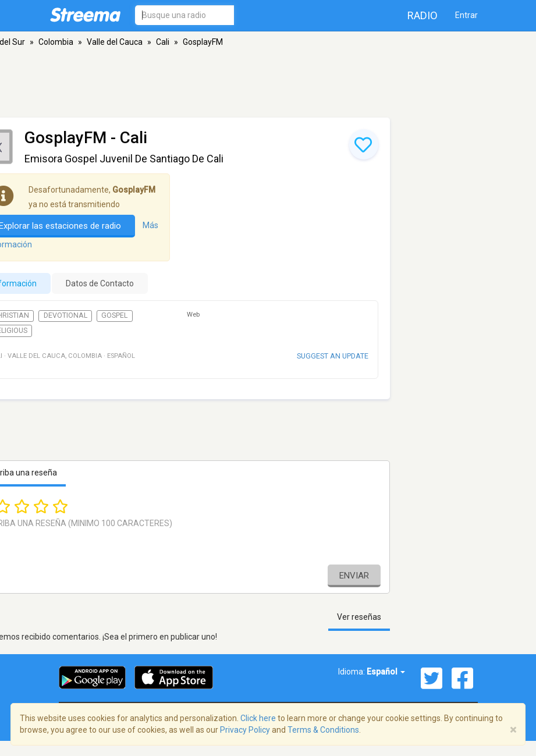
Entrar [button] (466, 15)
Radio (423, 15)
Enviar (354, 576)
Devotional (65, 315)
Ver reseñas (359, 617)
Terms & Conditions (323, 730)
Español (386, 672)
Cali (163, 42)
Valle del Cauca (115, 42)
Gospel (114, 315)
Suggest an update (333, 356)
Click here (258, 718)
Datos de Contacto (100, 283)
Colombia (56, 42)
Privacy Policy (245, 730)
